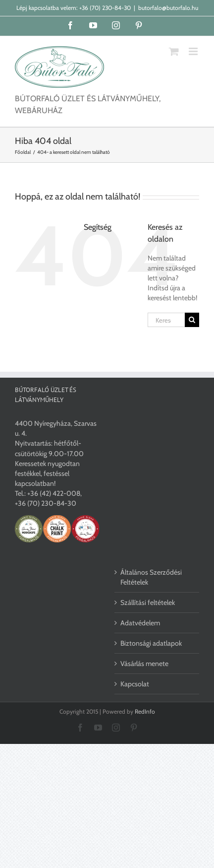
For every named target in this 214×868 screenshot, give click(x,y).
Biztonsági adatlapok (151, 643)
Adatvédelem (140, 623)
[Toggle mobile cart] (174, 51)
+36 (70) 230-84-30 (105, 8)
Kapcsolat (135, 684)
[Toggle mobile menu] (194, 51)
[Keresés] (192, 320)
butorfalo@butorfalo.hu (168, 8)
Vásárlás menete (144, 664)
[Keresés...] (166, 320)
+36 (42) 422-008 (54, 493)
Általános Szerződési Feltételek (151, 577)
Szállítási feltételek (148, 602)
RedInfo (145, 711)
